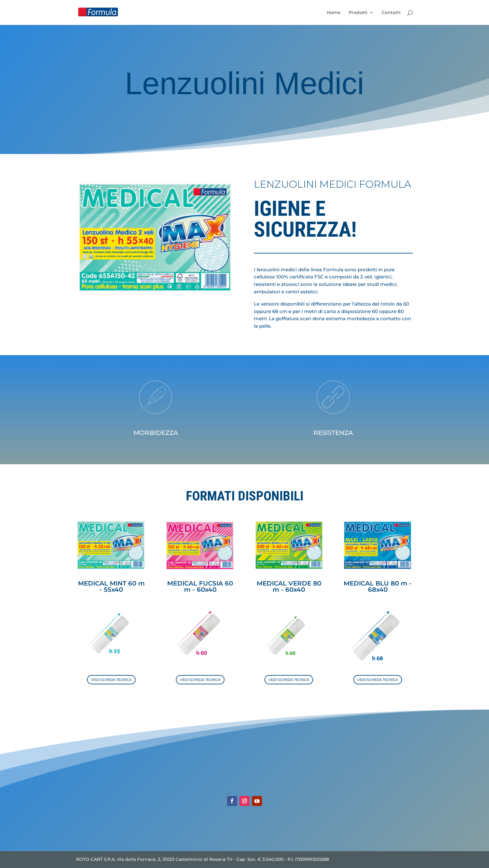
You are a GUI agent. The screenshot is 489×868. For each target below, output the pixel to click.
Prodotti (358, 13)
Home (334, 13)
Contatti (391, 13)
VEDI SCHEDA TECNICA (111, 680)
